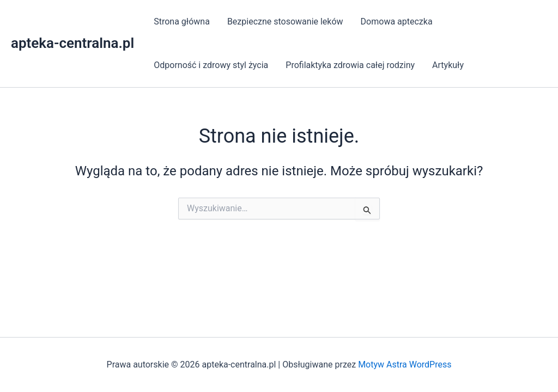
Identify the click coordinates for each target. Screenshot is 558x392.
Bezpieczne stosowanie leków (285, 22)
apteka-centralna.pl (72, 43)
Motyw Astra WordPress (405, 365)
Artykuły (448, 65)
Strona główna (182, 22)
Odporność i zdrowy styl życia (211, 65)
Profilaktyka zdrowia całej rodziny (350, 65)
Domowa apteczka (397, 22)
